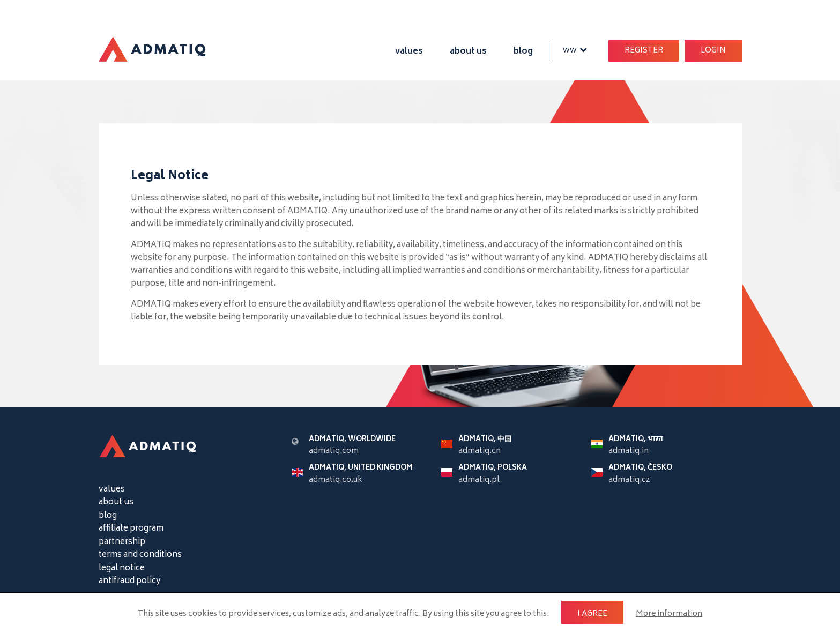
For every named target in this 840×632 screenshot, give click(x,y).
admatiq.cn (480, 451)
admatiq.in (629, 451)
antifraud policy (129, 581)
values (409, 52)
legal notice (122, 568)
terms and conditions (140, 555)
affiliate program (131, 529)
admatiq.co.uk (336, 480)
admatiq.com (334, 451)
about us (468, 52)
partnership (122, 542)
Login (713, 51)
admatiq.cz (629, 480)
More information (669, 614)
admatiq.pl (479, 480)
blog (523, 52)
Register (644, 51)
